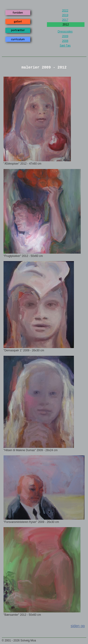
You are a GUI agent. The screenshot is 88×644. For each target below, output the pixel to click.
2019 (65, 15)
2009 (65, 36)
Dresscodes (65, 32)
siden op (78, 626)
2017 (65, 20)
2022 (65, 11)
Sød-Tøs (65, 46)
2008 (65, 41)
